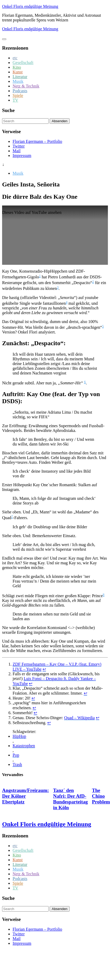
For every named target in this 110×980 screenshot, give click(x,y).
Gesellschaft (23, 63)
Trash (17, 764)
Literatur (20, 77)
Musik (18, 81)
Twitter (19, 146)
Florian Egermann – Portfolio (37, 141)
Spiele (18, 95)
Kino (17, 67)
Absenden (60, 121)
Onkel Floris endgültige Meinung (30, 6)
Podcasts (20, 91)
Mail (17, 151)
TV (15, 100)
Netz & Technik (26, 86)
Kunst (18, 72)
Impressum (22, 155)
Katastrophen (24, 746)
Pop (16, 755)
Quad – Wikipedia (79, 718)
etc (15, 58)
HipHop (19, 736)
